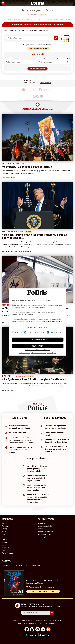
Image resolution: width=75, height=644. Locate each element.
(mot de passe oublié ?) (64, 59)
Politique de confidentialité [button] (38, 353)
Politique (5, 526)
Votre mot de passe (43, 59)
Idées (4, 534)
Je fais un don (42, 523)
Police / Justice (7, 553)
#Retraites (27, 565)
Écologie (5, 529)
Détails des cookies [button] (24, 353)
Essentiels (17, 332)
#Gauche (19, 565)
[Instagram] (43, 630)
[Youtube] (38, 630)
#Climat (5, 565)
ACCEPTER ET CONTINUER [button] (37, 339)
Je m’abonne (42, 529)
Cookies (52, 623)
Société (5, 531)
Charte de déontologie (43, 620)
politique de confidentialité (52, 321)
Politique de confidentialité (28, 623)
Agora (4, 523)
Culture (5, 537)
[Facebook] (27, 630)
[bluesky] (32, 630)
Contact (14, 620)
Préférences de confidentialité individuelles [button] (37, 350)
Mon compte (42, 537)
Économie (6, 545)
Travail (5, 542)
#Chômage (36, 565)
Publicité (43, 623)
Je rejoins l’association (45, 531)
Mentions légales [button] (52, 353)
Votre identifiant (10, 59)
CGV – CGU (58, 620)
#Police (12, 565)
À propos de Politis (44, 534)
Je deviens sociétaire (45, 526)
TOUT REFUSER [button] (37, 346)
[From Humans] (48, 630)
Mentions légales (26, 620)
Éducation (6, 547)
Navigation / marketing (34, 332)
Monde (5, 539)
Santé (4, 550)
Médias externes (54, 332)
